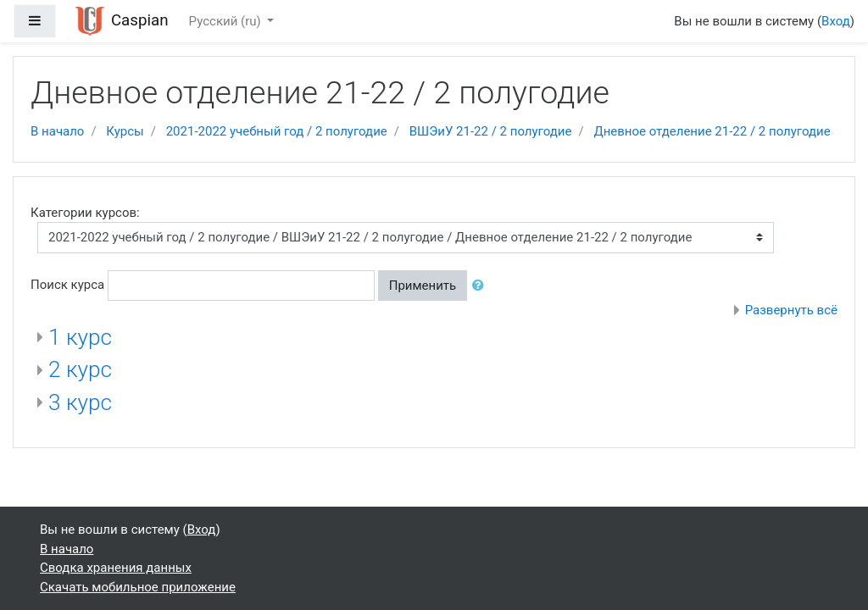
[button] (481, 286)
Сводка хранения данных (116, 568)
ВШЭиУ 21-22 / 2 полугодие (491, 131)
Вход (836, 21)
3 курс (80, 402)
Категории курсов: (85, 213)
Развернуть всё (791, 310)
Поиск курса (67, 285)
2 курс (80, 369)
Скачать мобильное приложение (138, 587)
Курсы (125, 131)
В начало (57, 131)
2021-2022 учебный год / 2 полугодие (277, 131)
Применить (423, 286)
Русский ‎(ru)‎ (227, 21)
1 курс (80, 337)
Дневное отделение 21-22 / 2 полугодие (712, 131)
